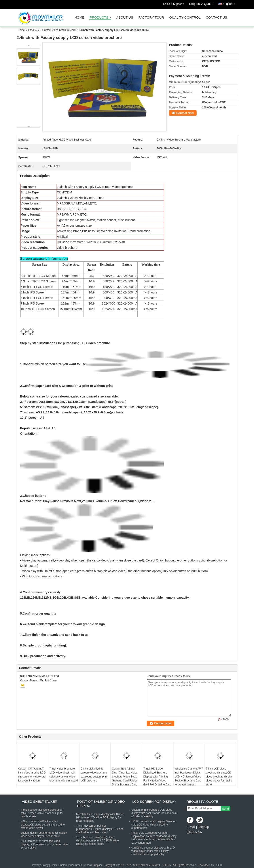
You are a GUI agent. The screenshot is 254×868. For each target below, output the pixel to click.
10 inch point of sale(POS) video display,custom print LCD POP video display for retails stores (98, 841)
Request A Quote (201, 4)
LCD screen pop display (154, 801)
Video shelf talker (40, 801)
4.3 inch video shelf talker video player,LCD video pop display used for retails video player (43, 825)
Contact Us (216, 18)
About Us (125, 18)
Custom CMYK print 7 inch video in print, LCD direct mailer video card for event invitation (32, 775)
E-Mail (191, 827)
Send (225, 809)
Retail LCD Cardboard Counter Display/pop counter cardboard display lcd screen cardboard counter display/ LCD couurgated (154, 838)
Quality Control (185, 18)
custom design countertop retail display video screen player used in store (44, 834)
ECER (218, 865)
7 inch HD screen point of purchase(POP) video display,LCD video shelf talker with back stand (100, 829)
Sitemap (203, 827)
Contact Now (185, 113)
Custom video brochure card (59, 30)
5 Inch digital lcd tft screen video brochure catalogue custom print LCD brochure (94, 775)
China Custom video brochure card (71, 865)
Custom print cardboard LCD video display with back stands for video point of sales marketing (154, 813)
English (230, 3)
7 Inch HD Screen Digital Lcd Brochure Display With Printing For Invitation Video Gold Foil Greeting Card (157, 777)
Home (79, 18)
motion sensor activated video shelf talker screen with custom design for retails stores (42, 813)
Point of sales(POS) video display (101, 804)
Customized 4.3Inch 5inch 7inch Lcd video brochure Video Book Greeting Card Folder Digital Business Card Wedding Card (125, 779)
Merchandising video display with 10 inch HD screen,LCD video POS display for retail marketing (100, 818)
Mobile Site (194, 832)
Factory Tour (151, 18)
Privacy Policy (40, 865)
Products (99, 18)
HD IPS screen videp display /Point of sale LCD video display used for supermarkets (153, 825)
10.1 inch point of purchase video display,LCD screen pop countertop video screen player (45, 844)
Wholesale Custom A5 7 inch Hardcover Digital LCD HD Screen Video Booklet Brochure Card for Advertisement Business (189, 779)
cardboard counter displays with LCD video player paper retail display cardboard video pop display (153, 851)
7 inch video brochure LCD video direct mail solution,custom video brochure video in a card (64, 775)
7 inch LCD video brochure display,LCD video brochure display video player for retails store (219, 777)
